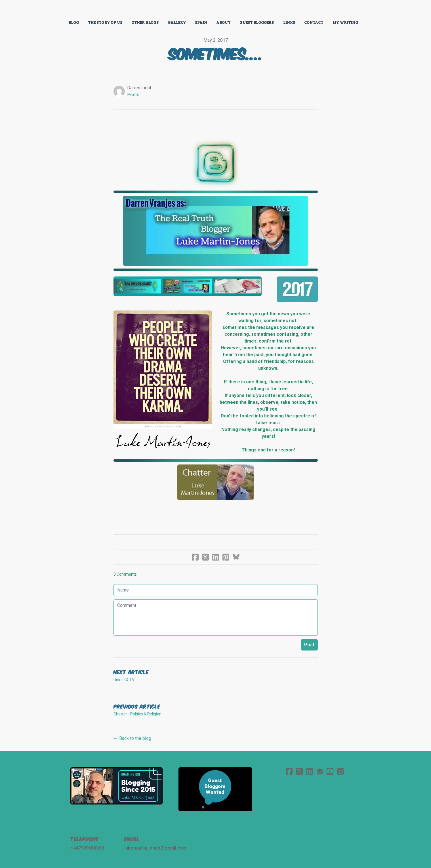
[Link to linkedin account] (310, 771)
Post (309, 645)
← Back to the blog (132, 738)
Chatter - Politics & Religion (137, 714)
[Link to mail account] (320, 771)
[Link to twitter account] (299, 771)
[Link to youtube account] (330, 771)
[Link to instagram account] (340, 771)
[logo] (216, 10)
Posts (133, 95)
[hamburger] (45, 9)
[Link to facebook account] (289, 771)
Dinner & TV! (124, 680)
